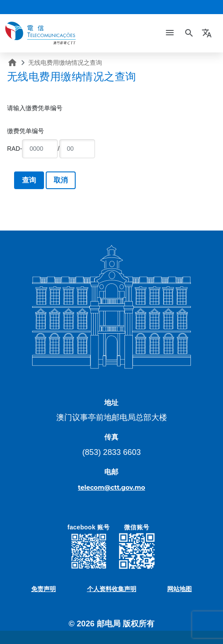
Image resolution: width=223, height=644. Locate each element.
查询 (29, 180)
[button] (208, 33)
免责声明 (44, 589)
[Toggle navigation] (170, 33)
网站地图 (179, 589)
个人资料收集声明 (112, 589)
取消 (61, 180)
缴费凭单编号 (26, 131)
